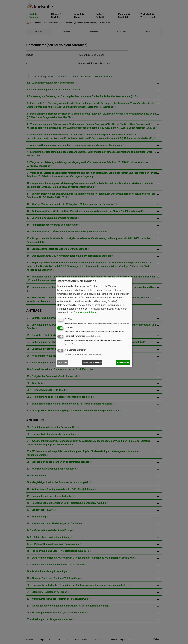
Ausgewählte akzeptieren (92, 362)
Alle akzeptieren (123, 362)
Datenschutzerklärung (86, 312)
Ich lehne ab (63, 362)
